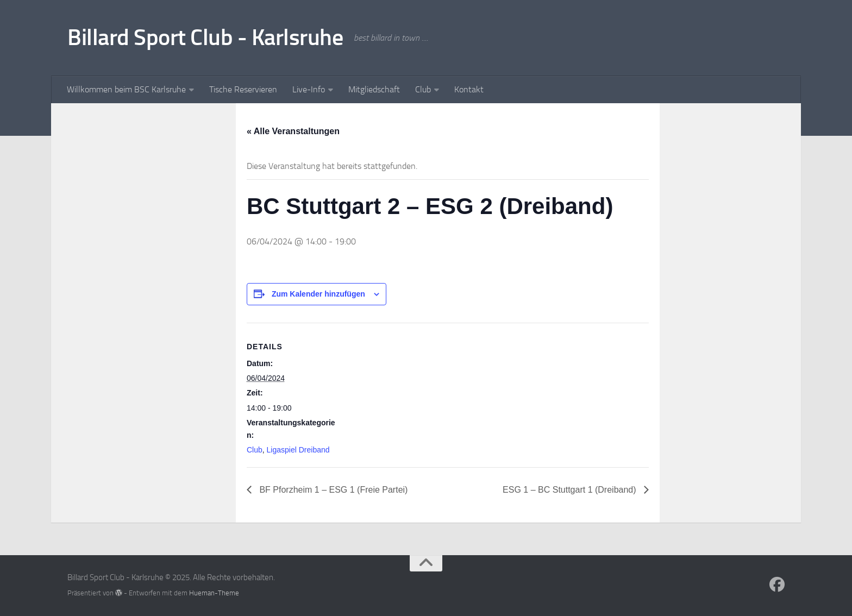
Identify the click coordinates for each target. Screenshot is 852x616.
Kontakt (469, 89)
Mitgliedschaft (374, 89)
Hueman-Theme (214, 593)
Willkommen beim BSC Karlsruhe (126, 89)
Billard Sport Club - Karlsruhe (205, 37)
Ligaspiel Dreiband (298, 450)
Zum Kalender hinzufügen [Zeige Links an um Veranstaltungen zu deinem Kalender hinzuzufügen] (318, 294)
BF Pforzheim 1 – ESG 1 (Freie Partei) (332, 490)
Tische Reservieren (243, 89)
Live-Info (309, 89)
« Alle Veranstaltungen (293, 131)
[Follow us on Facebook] (777, 584)
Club (423, 89)
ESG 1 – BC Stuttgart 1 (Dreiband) (571, 490)
